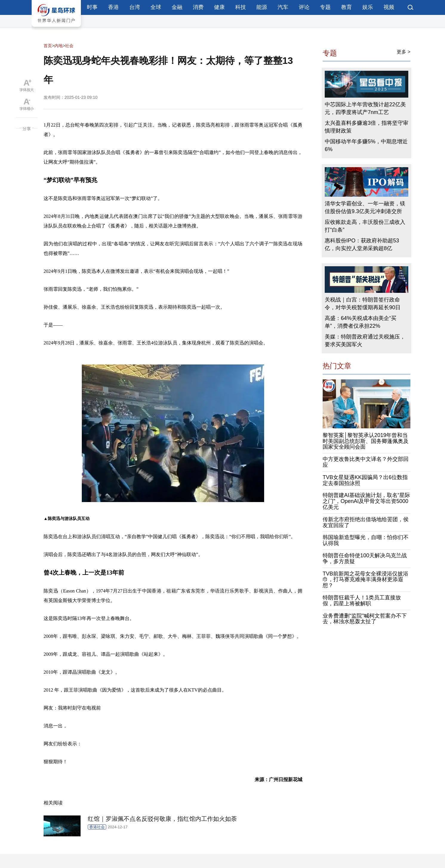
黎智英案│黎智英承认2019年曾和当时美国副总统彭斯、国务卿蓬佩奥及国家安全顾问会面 (366, 441)
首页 (48, 46)
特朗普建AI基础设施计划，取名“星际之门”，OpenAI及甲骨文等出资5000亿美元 (366, 501)
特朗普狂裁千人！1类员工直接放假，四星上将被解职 (362, 601)
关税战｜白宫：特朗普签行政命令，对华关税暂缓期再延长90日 (363, 304)
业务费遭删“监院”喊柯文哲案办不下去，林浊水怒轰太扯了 (365, 619)
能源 (262, 7)
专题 (325, 7)
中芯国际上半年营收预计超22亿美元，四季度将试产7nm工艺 (365, 108)
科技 (241, 7)
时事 (92, 7)
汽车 (283, 7)
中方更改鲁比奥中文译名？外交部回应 (366, 462)
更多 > (404, 52)
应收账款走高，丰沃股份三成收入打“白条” (365, 226)
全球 (156, 7)
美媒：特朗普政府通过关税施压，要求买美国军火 (365, 341)
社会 (69, 46)
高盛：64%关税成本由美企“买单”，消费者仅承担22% (361, 322)
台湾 (135, 7)
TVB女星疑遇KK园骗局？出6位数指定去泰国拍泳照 (365, 480)
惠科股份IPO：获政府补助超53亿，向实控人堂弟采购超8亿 (362, 244)
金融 (177, 7)
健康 (219, 7)
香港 (113, 7)
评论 (304, 7)
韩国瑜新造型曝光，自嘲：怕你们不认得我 (366, 540)
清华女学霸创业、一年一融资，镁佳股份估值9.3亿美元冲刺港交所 (365, 207)
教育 (347, 7)
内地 (58, 46)
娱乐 (368, 7)
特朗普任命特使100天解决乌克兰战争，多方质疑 (365, 558)
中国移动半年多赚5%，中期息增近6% (366, 145)
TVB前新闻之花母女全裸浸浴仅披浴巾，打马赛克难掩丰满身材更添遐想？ (365, 580)
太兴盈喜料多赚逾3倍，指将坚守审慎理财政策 (367, 127)
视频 (389, 7)
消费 (198, 7)
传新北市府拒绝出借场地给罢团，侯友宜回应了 (366, 522)
